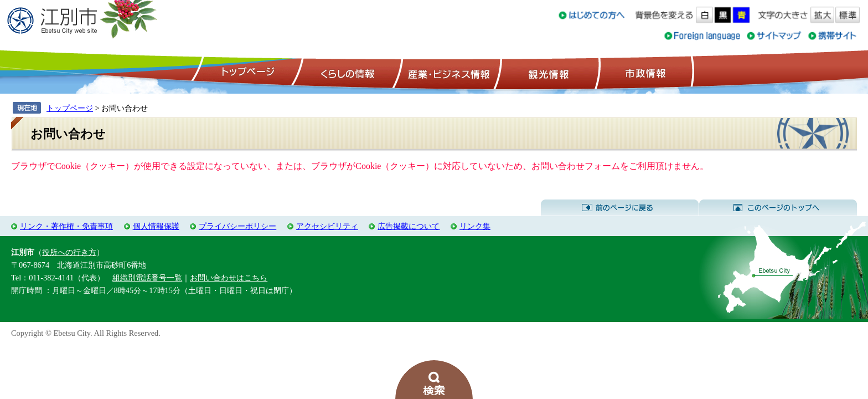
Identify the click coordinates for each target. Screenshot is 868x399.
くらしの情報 (347, 73)
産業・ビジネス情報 (447, 73)
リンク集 (475, 226)
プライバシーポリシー (237, 226)
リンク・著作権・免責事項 (66, 226)
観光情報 (547, 73)
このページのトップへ (778, 208)
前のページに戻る (620, 208)
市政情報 (644, 73)
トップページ (246, 73)
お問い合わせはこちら (229, 278)
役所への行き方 (69, 252)
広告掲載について (409, 226)
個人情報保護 (156, 226)
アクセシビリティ (327, 226)
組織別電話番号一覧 (147, 278)
